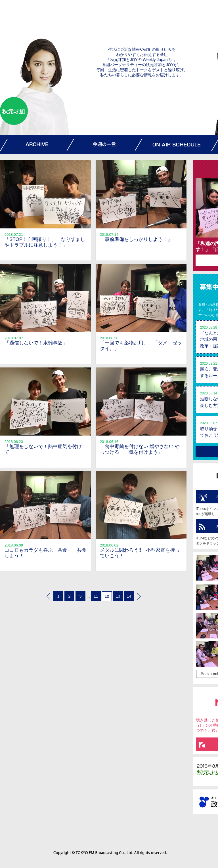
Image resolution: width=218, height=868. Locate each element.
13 (118, 596)
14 (129, 596)
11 (96, 596)
